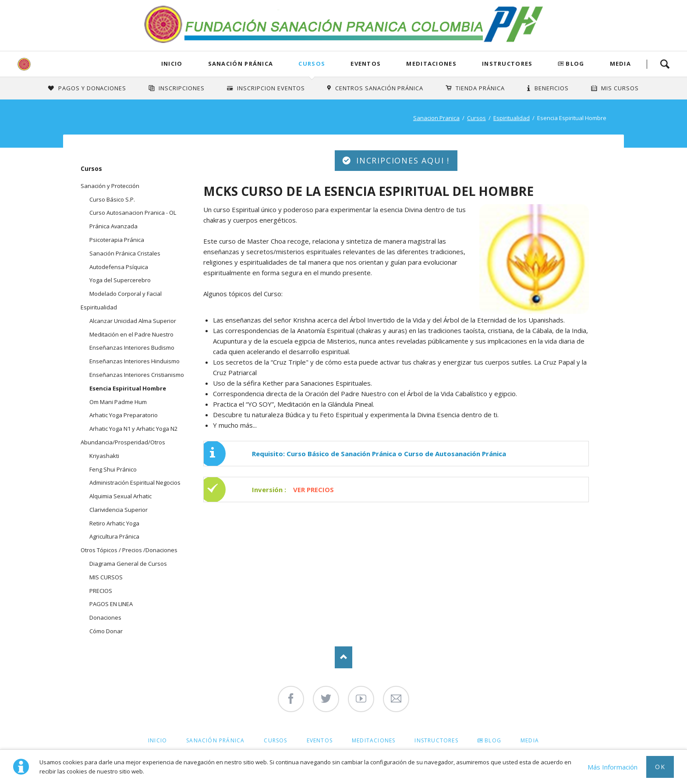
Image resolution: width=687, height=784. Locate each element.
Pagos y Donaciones (92, 88)
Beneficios (552, 88)
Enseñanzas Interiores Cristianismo (137, 375)
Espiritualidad (512, 118)
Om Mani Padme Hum (118, 402)
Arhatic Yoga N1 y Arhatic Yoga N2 (133, 429)
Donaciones (105, 617)
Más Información (613, 767)
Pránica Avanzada (113, 226)
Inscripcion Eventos (271, 88)
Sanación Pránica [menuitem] (215, 740)
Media (621, 64)
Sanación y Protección (110, 186)
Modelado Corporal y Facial (126, 294)
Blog (575, 64)
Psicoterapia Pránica (117, 240)
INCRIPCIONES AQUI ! (401, 160)
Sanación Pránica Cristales (125, 253)
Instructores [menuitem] (436, 740)
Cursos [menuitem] (275, 740)
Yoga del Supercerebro (120, 280)
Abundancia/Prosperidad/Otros (123, 442)
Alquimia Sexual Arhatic (120, 496)
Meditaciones (431, 64)
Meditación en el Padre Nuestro (131, 334)
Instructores (507, 64)
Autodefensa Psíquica (119, 267)
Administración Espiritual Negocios (135, 482)
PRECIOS (101, 591)
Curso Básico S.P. (112, 199)
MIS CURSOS (106, 577)
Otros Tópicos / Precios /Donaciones (129, 550)
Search (665, 64)
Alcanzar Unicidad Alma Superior (133, 321)
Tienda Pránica (480, 88)
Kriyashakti (104, 456)
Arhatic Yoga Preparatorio (124, 415)
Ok (660, 767)
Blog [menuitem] (493, 740)
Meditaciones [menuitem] (374, 740)
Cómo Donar (106, 631)
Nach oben (343, 657)
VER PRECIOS (313, 490)
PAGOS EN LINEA (111, 604)
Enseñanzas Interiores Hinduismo (135, 361)
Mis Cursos (620, 88)
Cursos (312, 64)
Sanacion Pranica (436, 118)
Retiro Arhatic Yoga (114, 523)
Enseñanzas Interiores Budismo (132, 348)
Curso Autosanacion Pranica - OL (133, 213)
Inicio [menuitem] (158, 740)
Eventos (366, 64)
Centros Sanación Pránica (379, 88)
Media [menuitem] (530, 740)
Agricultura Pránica (114, 536)
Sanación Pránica (241, 64)
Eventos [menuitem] (320, 740)
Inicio (172, 64)
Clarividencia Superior (119, 510)
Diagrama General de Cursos (128, 564)
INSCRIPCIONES (182, 88)
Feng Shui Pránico (113, 469)
